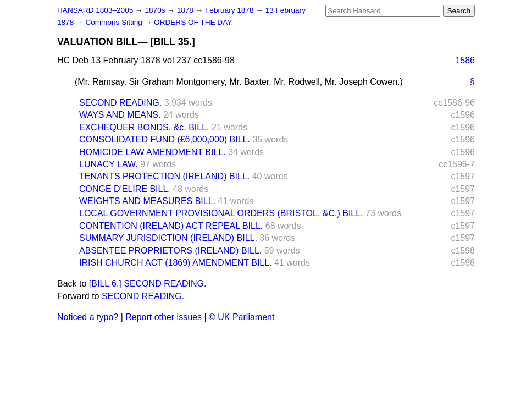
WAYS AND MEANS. (120, 115)
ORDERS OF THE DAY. (193, 22)
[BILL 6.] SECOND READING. (148, 284)
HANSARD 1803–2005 (95, 10)
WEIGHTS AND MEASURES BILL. (147, 201)
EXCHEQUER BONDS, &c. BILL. (144, 127)
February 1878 (230, 10)
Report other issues (164, 317)
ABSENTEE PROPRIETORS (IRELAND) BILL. (170, 251)
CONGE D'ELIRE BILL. (125, 189)
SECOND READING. (120, 103)
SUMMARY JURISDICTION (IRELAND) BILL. (168, 238)
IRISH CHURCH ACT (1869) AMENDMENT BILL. (176, 263)
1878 (186, 10)
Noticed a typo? (88, 317)
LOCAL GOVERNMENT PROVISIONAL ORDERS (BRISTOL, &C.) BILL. (221, 213)
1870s (156, 10)
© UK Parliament (242, 317)
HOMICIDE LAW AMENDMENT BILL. (153, 152)
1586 (465, 60)
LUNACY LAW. (109, 164)
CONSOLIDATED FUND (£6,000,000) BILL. (165, 139)
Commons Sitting (115, 22)
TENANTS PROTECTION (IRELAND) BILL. (164, 176)
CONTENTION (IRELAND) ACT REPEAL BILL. (171, 226)
